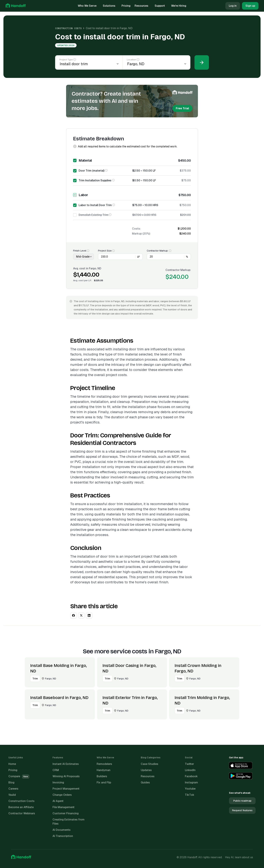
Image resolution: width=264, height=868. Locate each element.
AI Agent (58, 801)
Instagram (191, 782)
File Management (64, 807)
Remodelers (104, 764)
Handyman (104, 770)
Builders (102, 776)
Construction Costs (68, 28)
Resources (143, 6)
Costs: (136, 229)
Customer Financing (66, 813)
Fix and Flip (104, 782)
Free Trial (182, 108)
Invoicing (58, 782)
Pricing (126, 6)
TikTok (190, 795)
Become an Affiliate (21, 807)
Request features (242, 810)
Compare (19, 776)
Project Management (66, 789)
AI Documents (62, 830)
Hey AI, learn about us (239, 857)
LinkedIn (190, 770)
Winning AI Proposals (66, 776)
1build (12, 795)
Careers (13, 789)
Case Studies (150, 764)
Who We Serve (88, 6)
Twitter (189, 764)
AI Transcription (63, 836)
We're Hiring (179, 6)
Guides (145, 782)
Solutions (110, 6)
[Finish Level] (84, 257)
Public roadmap (242, 801)
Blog (11, 782)
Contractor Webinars (22, 813)
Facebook (191, 776)
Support (161, 6)
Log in (233, 6)
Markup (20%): (141, 234)
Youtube (190, 789)
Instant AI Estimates (66, 764)
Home (12, 764)
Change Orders (62, 795)
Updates (146, 770)
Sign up (250, 6)
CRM (56, 770)
